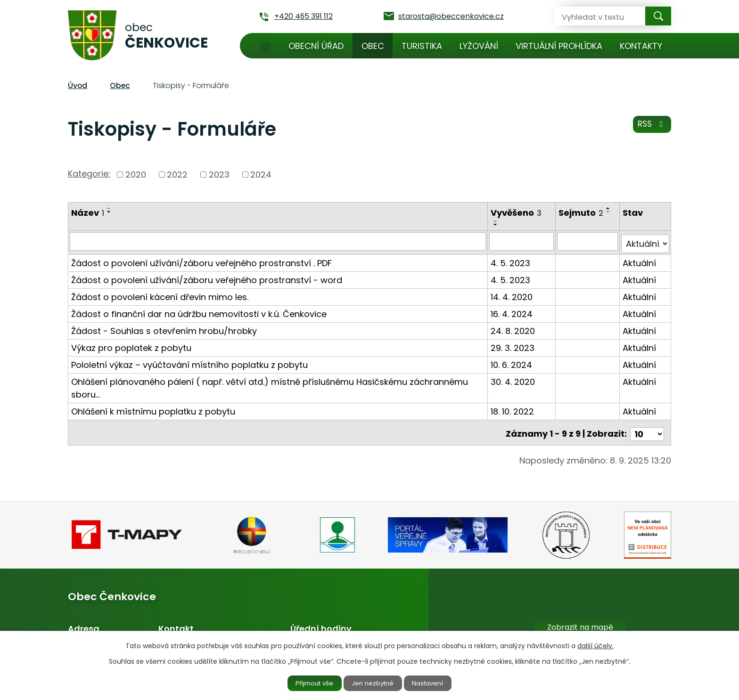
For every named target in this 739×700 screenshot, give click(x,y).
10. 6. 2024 (512, 362)
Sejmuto (582, 213)
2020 (136, 175)
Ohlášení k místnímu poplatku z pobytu (153, 409)
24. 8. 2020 (514, 328)
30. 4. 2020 (514, 379)
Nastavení (434, 683)
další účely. (595, 645)
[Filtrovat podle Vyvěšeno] (522, 241)
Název (88, 213)
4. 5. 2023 (511, 260)
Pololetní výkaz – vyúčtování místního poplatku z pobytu (189, 362)
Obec (373, 46)
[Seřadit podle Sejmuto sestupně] (609, 212)
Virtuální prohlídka (559, 46)
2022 (177, 175)
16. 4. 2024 (513, 311)
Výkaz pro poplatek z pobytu (131, 345)
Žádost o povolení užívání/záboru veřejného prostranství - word (207, 277)
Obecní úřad (316, 46)
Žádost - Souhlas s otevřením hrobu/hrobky (164, 328)
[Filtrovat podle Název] (278, 241)
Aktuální (640, 260)
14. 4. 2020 (513, 294)
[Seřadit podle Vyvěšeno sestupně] (497, 225)
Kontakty (641, 46)
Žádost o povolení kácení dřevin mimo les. (160, 294)
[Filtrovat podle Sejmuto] (588, 241)
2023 (219, 175)
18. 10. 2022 (513, 409)
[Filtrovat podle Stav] (645, 241)
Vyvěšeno (517, 213)
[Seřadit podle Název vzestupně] (109, 208)
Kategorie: (89, 174)
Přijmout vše (309, 683)
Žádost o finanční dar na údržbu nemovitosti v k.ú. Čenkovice (199, 311)
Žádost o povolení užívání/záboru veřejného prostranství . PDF (201, 260)
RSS (651, 127)
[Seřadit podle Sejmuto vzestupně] (609, 208)
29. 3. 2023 (513, 345)
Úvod (266, 46)
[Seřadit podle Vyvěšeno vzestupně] (497, 221)
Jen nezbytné (374, 683)
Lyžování (479, 46)
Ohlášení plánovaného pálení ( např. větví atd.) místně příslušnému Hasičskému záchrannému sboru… (270, 385)
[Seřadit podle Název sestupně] (109, 212)
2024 (261, 175)
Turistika (422, 46)
